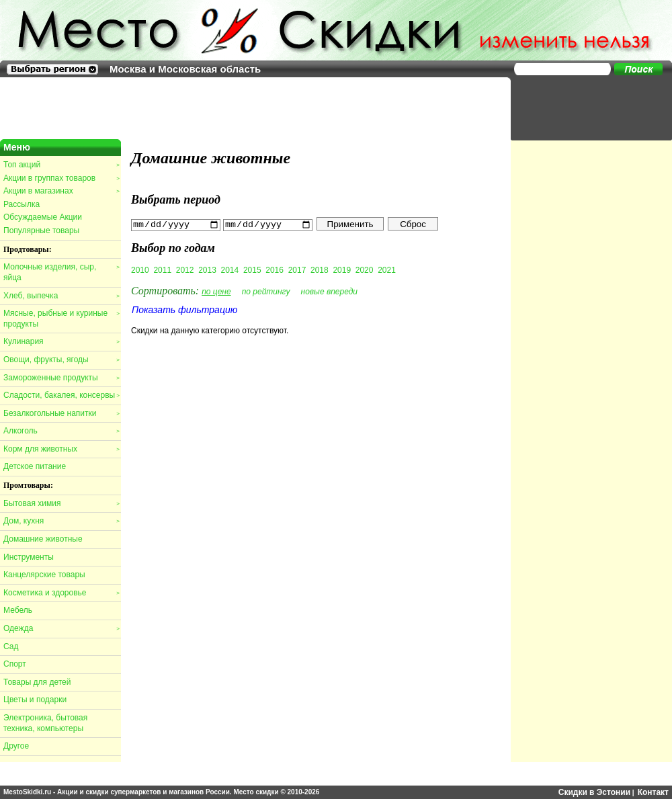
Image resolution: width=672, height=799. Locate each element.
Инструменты (29, 557)
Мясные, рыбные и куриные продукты (61, 319)
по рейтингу (266, 291)
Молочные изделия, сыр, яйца (61, 272)
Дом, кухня (61, 521)
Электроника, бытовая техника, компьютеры (45, 723)
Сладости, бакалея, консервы (61, 395)
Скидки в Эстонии (594, 792)
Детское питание (35, 466)
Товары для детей (37, 682)
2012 (185, 269)
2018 (320, 269)
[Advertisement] (585, 108)
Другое (16, 746)
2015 (252, 269)
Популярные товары (41, 230)
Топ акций (61, 165)
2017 (297, 269)
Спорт (15, 664)
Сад (11, 646)
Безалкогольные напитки (61, 413)
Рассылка (22, 204)
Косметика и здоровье (61, 593)
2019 (342, 269)
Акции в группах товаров (61, 178)
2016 (275, 269)
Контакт (653, 792)
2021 (387, 269)
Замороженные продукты (61, 378)
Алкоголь (61, 431)
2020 (365, 269)
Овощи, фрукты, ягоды (61, 360)
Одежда (61, 628)
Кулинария (61, 341)
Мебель (18, 610)
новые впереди (330, 291)
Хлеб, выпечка (61, 296)
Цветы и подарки (35, 700)
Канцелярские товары (44, 575)
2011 (162, 269)
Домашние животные (43, 539)
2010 (140, 269)
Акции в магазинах (61, 191)
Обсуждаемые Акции (43, 217)
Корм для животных (61, 449)
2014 (230, 269)
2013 (207, 269)
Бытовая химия (61, 503)
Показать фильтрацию (184, 309)
